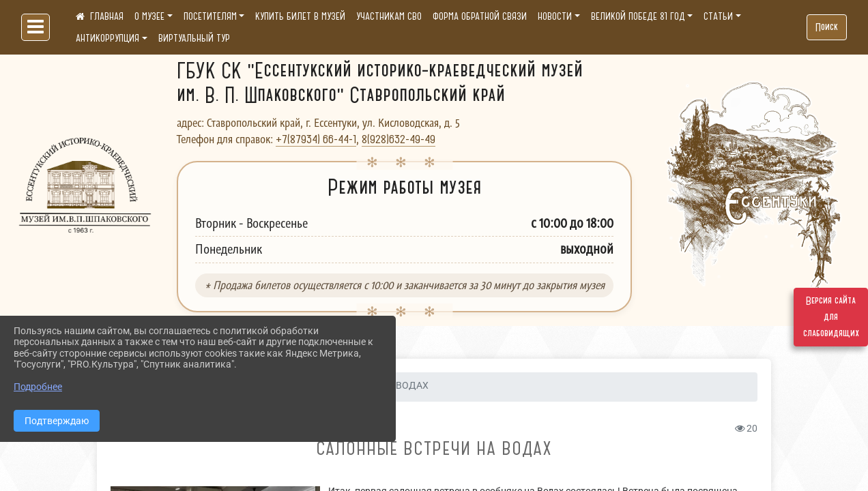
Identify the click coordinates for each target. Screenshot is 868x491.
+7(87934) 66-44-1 (316, 139)
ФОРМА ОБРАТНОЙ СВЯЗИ (480, 16)
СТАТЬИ (718, 16)
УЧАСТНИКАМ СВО (389, 16)
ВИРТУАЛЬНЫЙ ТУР (194, 38)
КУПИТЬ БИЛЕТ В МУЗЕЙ (300, 16)
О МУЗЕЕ (149, 16)
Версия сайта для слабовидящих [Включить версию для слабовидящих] (831, 317)
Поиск (827, 27)
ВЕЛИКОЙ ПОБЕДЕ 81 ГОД (638, 16)
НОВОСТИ (555, 16)
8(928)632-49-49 (399, 139)
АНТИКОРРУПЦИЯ (107, 38)
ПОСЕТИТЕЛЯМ (210, 16)
